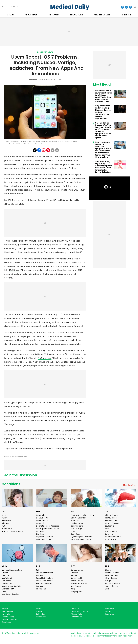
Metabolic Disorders (10, 594)
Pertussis (40, 586)
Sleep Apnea (76, 592)
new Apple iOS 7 (47, 161)
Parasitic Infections (45, 578)
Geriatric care (77, 526)
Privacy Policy (77, 614)
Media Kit (75, 609)
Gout (73, 531)
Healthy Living (8, 617)
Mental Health (8, 589)
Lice (107, 529)
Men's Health (7, 578)
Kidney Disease (112, 518)
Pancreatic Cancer (45, 573)
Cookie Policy (77, 617)
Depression (41, 523)
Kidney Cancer (112, 515)
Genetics (75, 521)
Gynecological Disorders (82, 537)
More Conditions (130, 485)
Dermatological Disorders (48, 526)
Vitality (5, 609)
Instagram (110, 614)
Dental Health (42, 521)
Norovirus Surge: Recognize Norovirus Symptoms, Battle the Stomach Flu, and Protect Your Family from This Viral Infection (103, 150)
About (39, 609)
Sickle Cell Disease (79, 583)
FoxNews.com (45, 358)
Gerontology (76, 529)
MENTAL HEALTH (31, 15)
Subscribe (41, 614)
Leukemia (109, 526)
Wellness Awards (102, 15)
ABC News (14, 270)
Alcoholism (7, 521)
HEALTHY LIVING (77, 15)
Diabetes (40, 531)
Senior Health (77, 578)
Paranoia (40, 575)
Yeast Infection (112, 586)
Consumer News (45, 52)
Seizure (74, 575)
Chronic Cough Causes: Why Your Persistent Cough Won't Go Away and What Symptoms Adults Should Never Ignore (103, 130)
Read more (128, 636)
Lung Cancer (111, 539)
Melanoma (6, 575)
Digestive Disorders (45, 537)
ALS (3, 526)
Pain (38, 570)
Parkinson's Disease (45, 581)
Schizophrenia (77, 570)
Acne (4, 515)
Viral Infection (111, 578)
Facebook (110, 609)
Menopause (7, 583)
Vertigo (8, 333)
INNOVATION (54, 15)
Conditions (11, 484)
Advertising (41, 617)
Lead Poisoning (112, 523)
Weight (108, 581)
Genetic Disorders (79, 518)
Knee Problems (112, 521)
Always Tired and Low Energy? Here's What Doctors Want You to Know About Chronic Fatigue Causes (104, 96)
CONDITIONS (126, 15)
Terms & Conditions (79, 611)
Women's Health (112, 583)
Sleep (73, 589)
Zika (107, 589)
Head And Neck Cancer (81, 539)
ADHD (4, 518)
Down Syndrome (43, 539)
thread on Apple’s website (61, 175)
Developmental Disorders (47, 529)
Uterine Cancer (112, 573)
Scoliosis (74, 573)
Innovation (6, 614)
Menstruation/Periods (11, 586)
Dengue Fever (42, 518)
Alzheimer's (7, 529)
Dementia (41, 515)
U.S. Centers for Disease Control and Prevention (32, 315)
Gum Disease (77, 534)
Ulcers (108, 570)
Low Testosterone (113, 537)
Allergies (5, 523)
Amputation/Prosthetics (12, 531)
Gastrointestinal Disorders (82, 515)
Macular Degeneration (12, 570)
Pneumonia (41, 589)
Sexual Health (77, 581)
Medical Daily (70, 7)
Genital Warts (77, 523)
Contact (40, 611)
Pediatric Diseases (44, 583)
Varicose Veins (112, 575)
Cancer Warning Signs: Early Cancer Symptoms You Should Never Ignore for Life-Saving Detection (104, 167)
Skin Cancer (76, 586)
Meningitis (6, 581)
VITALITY (11, 15)
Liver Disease (111, 531)
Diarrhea (40, 534)
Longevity (109, 534)
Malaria (5, 573)
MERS (4, 592)
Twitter (108, 611)
